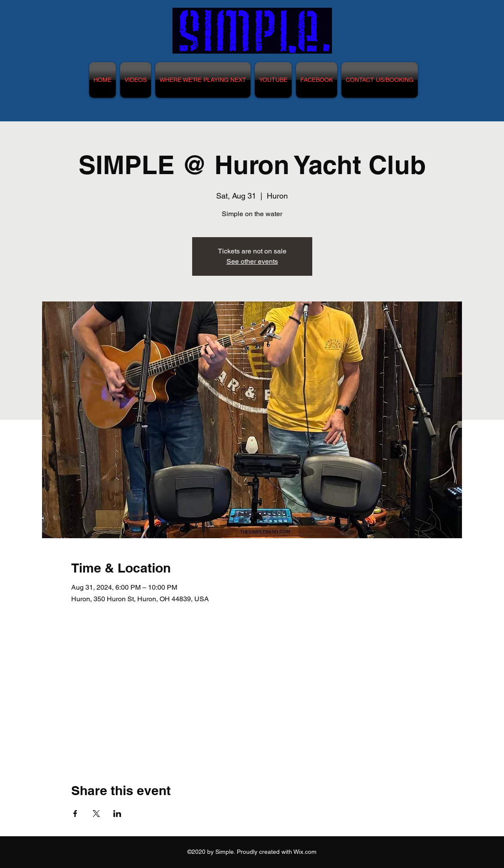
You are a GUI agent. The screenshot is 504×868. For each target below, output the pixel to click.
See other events (252, 261)
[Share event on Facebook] (75, 814)
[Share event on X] (96, 814)
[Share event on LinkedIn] (117, 814)
